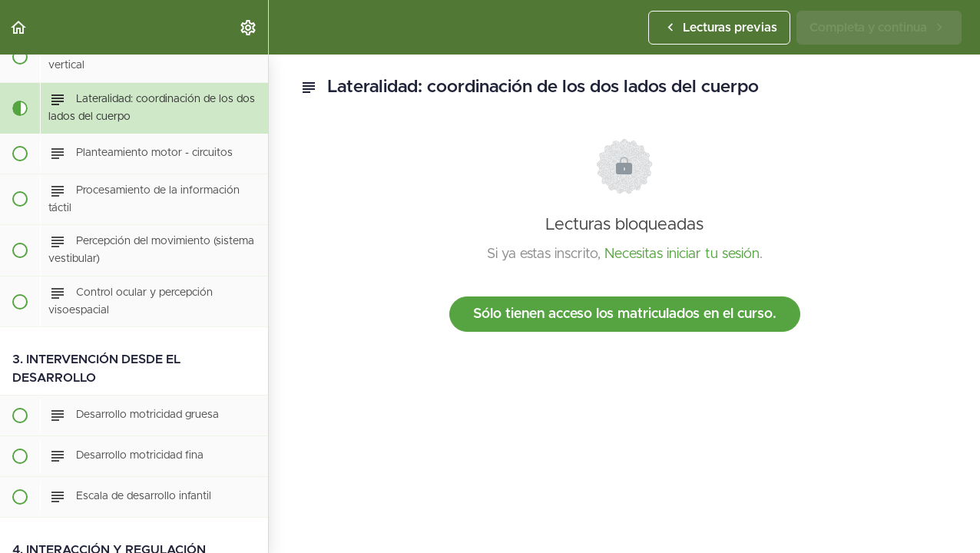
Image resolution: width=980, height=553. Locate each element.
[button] (19, 27)
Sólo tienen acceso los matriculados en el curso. (625, 314)
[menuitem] (249, 27)
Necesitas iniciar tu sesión (682, 254)
